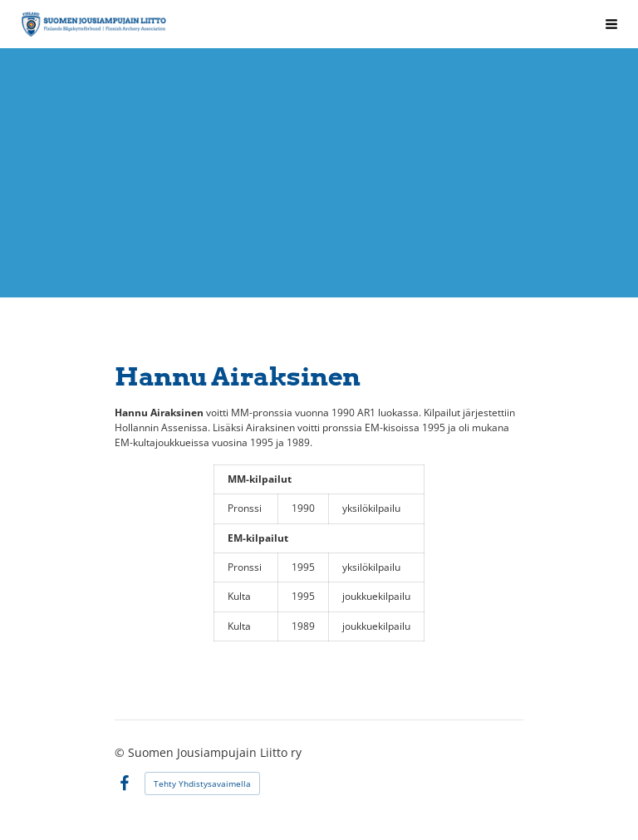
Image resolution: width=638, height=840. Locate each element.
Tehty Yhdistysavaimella (202, 784)
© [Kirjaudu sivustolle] (121, 752)
